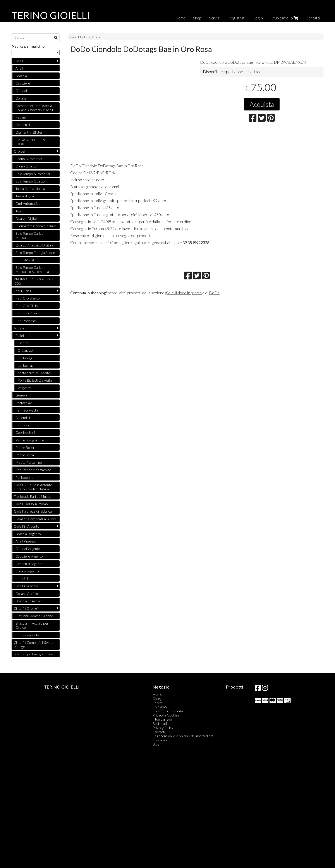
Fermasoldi (24, 425)
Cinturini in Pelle (27, 635)
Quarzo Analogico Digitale (34, 245)
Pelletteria (23, 335)
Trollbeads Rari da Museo (33, 496)
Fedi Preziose (26, 321)
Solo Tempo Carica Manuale (29, 235)
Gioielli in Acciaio (26, 586)
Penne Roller (25, 447)
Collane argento (27, 571)
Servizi (215, 18)
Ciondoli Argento (28, 549)
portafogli (25, 358)
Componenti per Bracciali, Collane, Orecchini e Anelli (35, 108)
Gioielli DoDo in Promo (86, 37)
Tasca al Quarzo (27, 196)
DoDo (214, 293)
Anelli (19, 68)
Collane (21, 98)
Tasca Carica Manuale (32, 189)
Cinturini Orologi (26, 608)
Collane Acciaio (27, 593)
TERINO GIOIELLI (51, 15)
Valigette (24, 388)
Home (180, 18)
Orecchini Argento (29, 564)
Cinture (23, 343)
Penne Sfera (25, 455)
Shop (197, 18)
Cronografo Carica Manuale (36, 226)
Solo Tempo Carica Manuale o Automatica (32, 269)
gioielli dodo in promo (183, 293)
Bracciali (22, 76)
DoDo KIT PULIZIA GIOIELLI (30, 142)
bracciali (22, 578)
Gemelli (21, 395)
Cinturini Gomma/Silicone (34, 616)
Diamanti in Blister (29, 132)
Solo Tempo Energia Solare (35, 252)
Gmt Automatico (28, 203)
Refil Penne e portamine (33, 470)
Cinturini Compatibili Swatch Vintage (34, 644)
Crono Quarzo (26, 166)
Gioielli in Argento (27, 526)
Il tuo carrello (284, 18)
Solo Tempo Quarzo (30, 181)
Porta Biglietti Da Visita (35, 380)
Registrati (237, 18)
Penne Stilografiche (30, 440)
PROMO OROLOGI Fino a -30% (34, 281)
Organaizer (26, 350)
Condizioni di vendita (168, 711)
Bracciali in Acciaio (29, 601)
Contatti (313, 18)
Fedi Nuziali (22, 291)
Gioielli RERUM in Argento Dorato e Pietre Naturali (33, 487)
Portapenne (24, 477)
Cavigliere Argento (29, 556)
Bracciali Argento (28, 534)
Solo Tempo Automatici (33, 174)
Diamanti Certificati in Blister (35, 519)
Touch (20, 211)
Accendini (23, 418)
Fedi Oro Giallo (27, 306)
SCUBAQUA (25, 260)
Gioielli (19, 61)
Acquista (262, 104)
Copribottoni (25, 432)
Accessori (21, 328)
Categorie (160, 698)
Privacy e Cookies (166, 715)
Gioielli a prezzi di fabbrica (33, 511)
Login (258, 18)
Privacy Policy (163, 728)
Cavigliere (23, 83)
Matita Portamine (29, 462)
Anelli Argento (26, 541)
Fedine (21, 117)
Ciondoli (21, 90)
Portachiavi (24, 403)
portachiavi (26, 365)
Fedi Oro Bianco (28, 298)
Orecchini (23, 125)
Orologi (19, 151)
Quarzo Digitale (27, 218)
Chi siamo (160, 707)
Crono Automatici (29, 159)
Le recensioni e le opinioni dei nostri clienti (183, 736)
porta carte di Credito (34, 373)
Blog (156, 744)
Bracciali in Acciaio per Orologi (32, 625)
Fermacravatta (27, 410)
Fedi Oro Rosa (26, 313)
